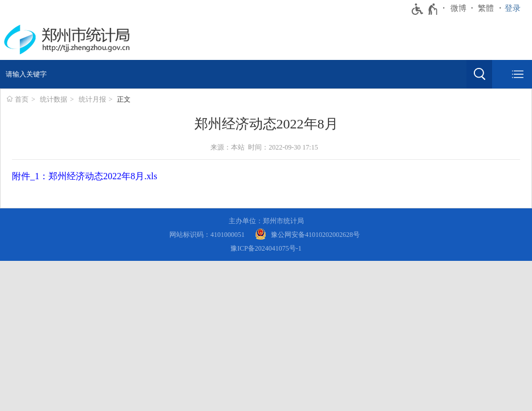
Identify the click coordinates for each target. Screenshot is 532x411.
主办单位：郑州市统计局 (266, 221)
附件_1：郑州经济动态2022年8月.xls (85, 176)
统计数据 (54, 99)
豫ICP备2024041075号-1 (266, 248)
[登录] (515, 9)
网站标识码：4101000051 (207, 235)
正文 (124, 99)
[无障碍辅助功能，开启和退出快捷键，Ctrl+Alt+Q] (425, 9)
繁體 (486, 8)
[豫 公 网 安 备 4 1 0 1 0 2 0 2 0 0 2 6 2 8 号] (307, 235)
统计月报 (92, 99)
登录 (513, 8)
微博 (458, 8)
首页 (22, 99)
